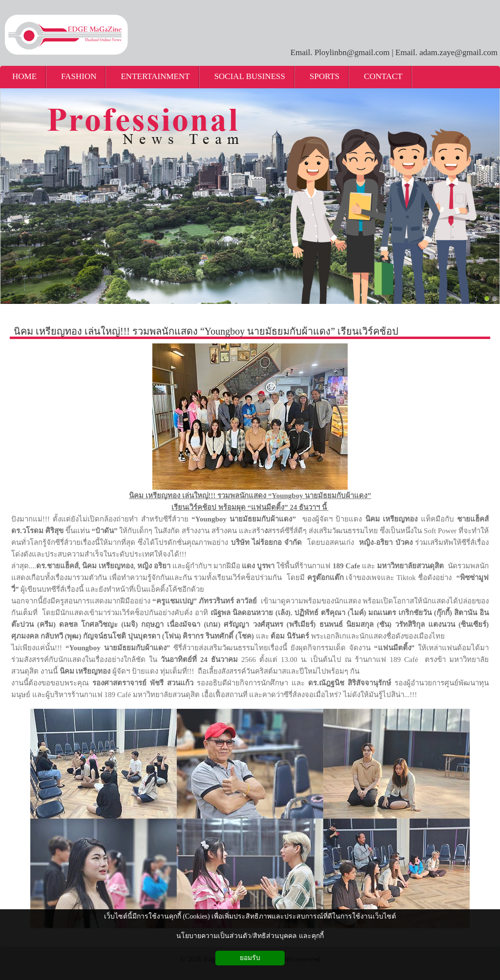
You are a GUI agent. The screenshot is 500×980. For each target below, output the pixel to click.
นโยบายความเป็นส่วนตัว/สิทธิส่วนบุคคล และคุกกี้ (250, 936)
